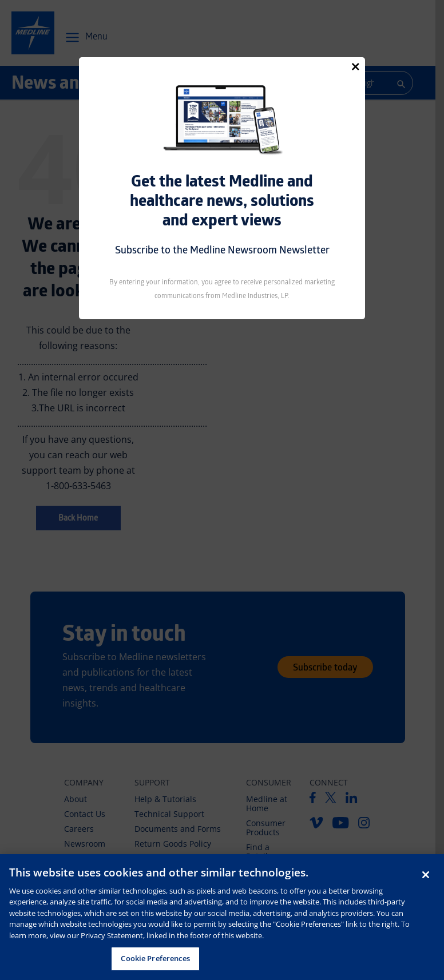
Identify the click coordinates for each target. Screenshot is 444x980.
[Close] (355, 66)
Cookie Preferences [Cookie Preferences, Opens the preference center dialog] (155, 958)
